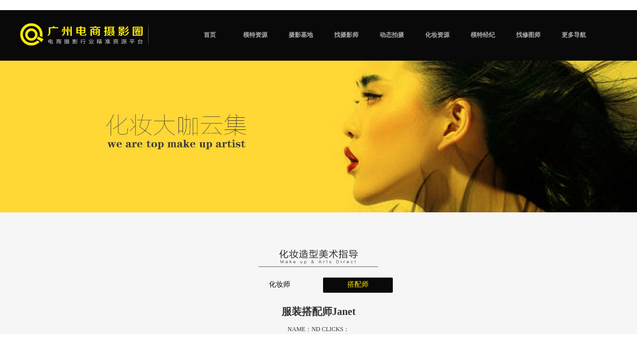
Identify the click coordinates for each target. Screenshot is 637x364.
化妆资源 (437, 35)
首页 (210, 35)
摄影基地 (301, 35)
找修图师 (528, 35)
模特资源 (255, 35)
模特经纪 (483, 35)
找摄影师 (346, 35)
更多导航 (574, 35)
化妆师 (280, 284)
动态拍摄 (392, 35)
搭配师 (358, 284)
